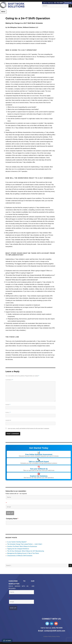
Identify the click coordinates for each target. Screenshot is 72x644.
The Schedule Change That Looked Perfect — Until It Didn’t (25, 544)
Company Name (12, 518)
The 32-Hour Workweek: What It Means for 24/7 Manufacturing (26, 551)
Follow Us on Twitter (47, 623)
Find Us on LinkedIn (52, 623)
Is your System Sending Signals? (17, 542)
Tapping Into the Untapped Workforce (18, 549)
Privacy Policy (56, 636)
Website (8, 420)
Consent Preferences (6, 643)
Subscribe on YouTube (56, 623)
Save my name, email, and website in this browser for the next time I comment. (29, 429)
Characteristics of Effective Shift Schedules (20, 555)
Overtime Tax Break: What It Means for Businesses (22, 546)
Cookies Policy (48, 636)
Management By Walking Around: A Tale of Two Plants (23, 553)
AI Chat (7, 641)
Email (8, 412)
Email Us (68, 3)
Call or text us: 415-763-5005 (53, 3)
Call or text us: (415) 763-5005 (52, 628)
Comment (9, 380)
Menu (3, 12)
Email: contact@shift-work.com (52, 631)
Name (8, 405)
